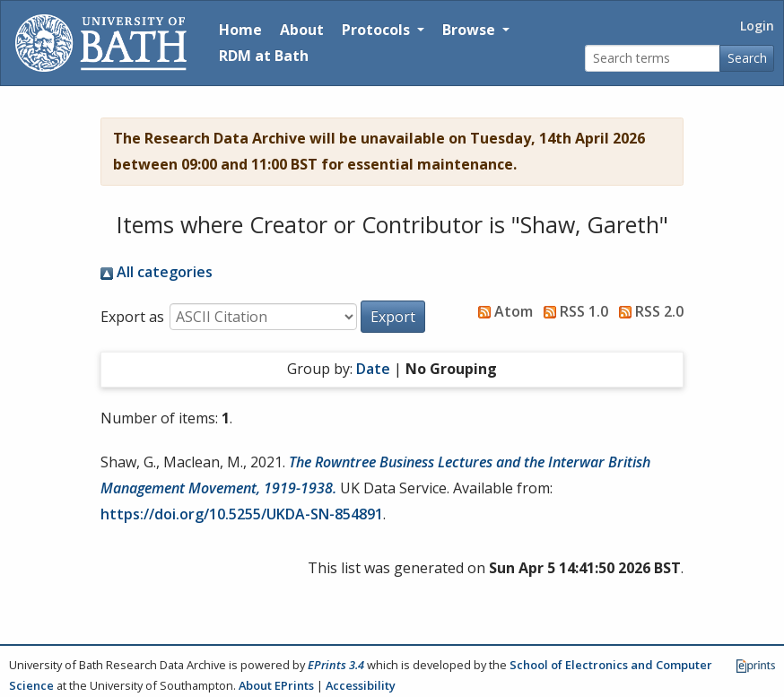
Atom (502, 311)
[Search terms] (653, 59)
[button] (393, 317)
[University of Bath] (101, 43)
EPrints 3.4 (336, 665)
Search (747, 58)
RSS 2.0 (648, 311)
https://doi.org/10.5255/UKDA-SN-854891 (242, 514)
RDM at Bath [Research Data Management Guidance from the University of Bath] (264, 56)
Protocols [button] (378, 30)
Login (757, 26)
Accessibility (361, 685)
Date (373, 369)
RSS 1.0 (572, 311)
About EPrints (276, 685)
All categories (157, 272)
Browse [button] (470, 30)
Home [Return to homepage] (240, 30)
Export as (132, 317)
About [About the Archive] (302, 30)
